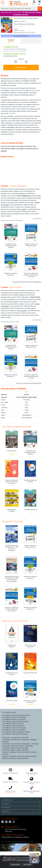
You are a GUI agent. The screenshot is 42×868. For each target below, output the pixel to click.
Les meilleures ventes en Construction (14, 720)
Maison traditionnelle (26, 746)
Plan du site (30, 842)
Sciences (5, 752)
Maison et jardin (16, 748)
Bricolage (25, 748)
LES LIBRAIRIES (21, 804)
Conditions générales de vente (19, 842)
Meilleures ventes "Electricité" (15, 621)
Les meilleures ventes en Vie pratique (14, 730)
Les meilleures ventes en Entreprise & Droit (16, 722)
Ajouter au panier (21, 67)
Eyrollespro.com (19, 837)
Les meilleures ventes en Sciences (13, 724)
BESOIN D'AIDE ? (21, 808)
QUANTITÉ (21, 59)
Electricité (25, 738)
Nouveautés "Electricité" (13, 521)
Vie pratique (6, 748)
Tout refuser (27, 865)
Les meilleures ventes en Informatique (14, 717)
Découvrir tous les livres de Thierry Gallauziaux (27, 282)
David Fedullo (31, 24)
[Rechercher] (19, 9)
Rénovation (15, 746)
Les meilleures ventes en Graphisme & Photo (16, 715)
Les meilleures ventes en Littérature (13, 726)
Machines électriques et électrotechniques (15, 758)
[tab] (11, 41)
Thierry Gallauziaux (20, 24)
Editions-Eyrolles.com (7, 837)
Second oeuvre (16, 738)
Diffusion (26, 837)
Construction (6, 738)
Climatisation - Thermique (30, 744)
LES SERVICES (21, 811)
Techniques (13, 752)
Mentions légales (6, 842)
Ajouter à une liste (21, 36)
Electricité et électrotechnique (27, 752)
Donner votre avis (19, 31)
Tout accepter (15, 865)
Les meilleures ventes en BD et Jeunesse (15, 734)
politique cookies (11, 859)
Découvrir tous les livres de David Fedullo (29, 383)
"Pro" (32, 205)
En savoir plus (37, 219)
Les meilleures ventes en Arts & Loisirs (14, 728)
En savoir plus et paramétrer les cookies (28, 860)
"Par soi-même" (22, 209)
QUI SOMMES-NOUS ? (7, 800)
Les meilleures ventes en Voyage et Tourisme (16, 732)
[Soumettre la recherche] (40, 9)
